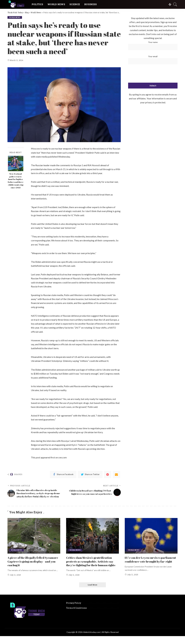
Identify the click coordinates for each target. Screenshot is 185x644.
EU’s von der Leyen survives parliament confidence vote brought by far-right (150, 565)
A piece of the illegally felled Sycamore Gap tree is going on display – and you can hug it (34, 565)
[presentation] (153, 74)
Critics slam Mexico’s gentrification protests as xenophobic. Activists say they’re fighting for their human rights (92, 567)
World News (15, 17)
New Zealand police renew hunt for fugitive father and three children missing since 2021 (16, 181)
